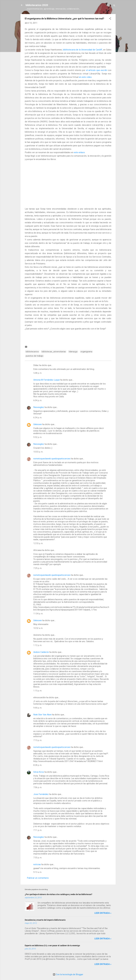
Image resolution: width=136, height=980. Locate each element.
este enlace (79, 152)
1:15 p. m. (38, 691)
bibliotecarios (32, 352)
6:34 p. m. (38, 417)
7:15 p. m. (38, 740)
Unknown (38, 424)
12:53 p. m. (38, 543)
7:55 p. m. (38, 858)
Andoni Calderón (41, 652)
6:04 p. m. (38, 400)
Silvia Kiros (39, 772)
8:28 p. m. (38, 765)
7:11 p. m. (38, 830)
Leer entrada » (103, 913)
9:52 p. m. (38, 437)
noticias (37, 864)
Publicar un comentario (38, 878)
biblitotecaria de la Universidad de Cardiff (83, 50)
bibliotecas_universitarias (54, 352)
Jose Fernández (41, 794)
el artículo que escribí (97, 70)
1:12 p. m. (38, 645)
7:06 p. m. (38, 787)
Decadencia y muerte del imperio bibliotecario (45, 920)
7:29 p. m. (38, 568)
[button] (110, 19)
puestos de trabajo (35, 356)
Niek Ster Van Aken (42, 715)
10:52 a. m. (38, 628)
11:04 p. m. (38, 614)
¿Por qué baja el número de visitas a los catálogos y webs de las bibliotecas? (58, 894)
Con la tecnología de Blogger (68, 974)
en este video (85, 77)
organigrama (86, 352)
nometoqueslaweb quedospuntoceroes (52, 459)
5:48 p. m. (38, 373)
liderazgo (73, 352)
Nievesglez (39, 407)
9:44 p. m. (38, 708)
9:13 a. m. (38, 872)
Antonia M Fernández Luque (47, 380)
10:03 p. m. (38, 452)
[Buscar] (114, 6)
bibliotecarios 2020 (37, 5)
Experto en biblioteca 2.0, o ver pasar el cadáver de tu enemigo (52, 945)
